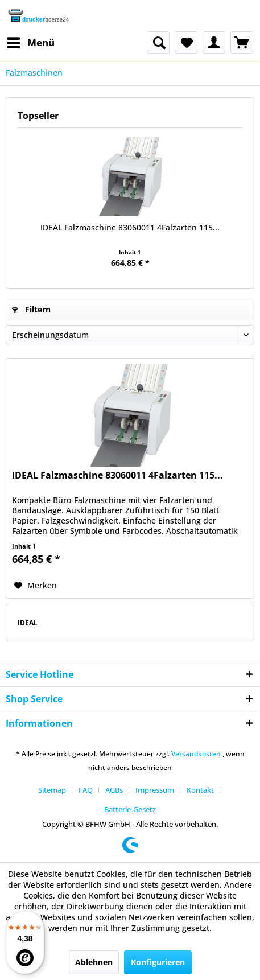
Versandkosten (196, 754)
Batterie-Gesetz (130, 809)
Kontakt (200, 790)
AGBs (114, 790)
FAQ (86, 790)
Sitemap (52, 790)
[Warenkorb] (242, 43)
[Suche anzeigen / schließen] (158, 43)
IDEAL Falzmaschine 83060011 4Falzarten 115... (130, 227)
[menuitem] (30, 43)
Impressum (155, 790)
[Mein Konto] (214, 43)
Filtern (31, 309)
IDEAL (28, 623)
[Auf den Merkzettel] (36, 586)
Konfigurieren (158, 962)
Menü (31, 41)
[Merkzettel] (186, 43)
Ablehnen (94, 962)
